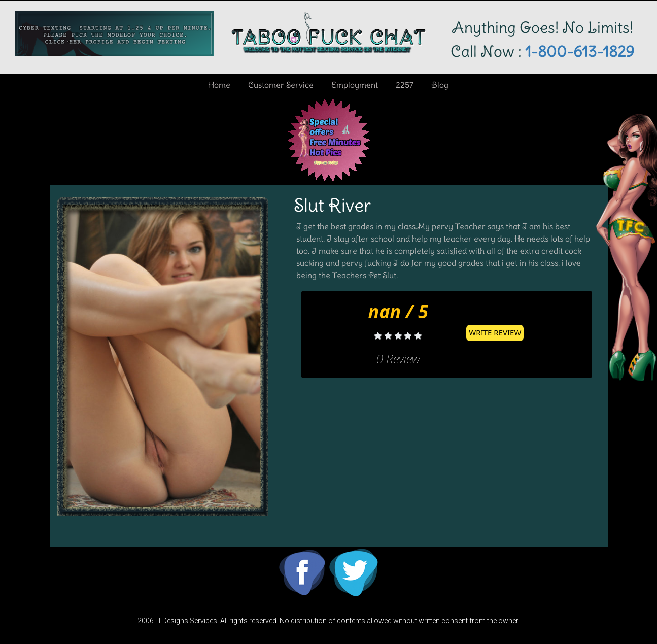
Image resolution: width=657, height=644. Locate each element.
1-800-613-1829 (578, 51)
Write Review (495, 332)
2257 (405, 85)
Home (219, 85)
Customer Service (281, 85)
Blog (440, 85)
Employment (355, 85)
